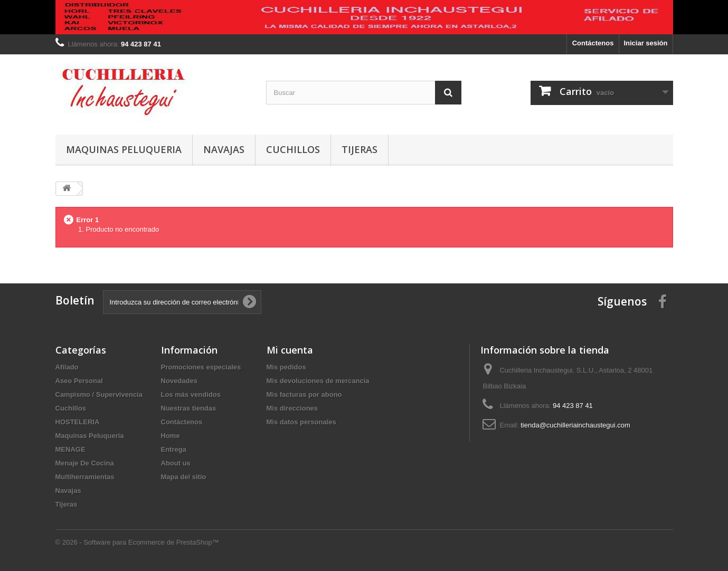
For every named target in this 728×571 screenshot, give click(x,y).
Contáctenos (593, 43)
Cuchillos (293, 149)
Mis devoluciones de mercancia (318, 381)
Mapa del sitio (184, 477)
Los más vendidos (191, 394)
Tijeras (360, 149)
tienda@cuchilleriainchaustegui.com (575, 425)
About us (176, 463)
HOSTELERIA (78, 422)
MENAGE (70, 449)
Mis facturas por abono (304, 394)
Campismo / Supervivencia (99, 394)
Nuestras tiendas (189, 408)
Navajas (224, 149)
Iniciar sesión (645, 43)
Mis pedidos (286, 367)
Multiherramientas (85, 477)
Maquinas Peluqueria (124, 149)
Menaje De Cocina (85, 463)
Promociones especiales (201, 367)
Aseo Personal (79, 381)
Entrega (174, 449)
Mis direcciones (292, 408)
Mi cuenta (290, 350)
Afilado (67, 367)
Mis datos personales (301, 422)
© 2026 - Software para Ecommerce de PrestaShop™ (137, 542)
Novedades (179, 381)
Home (171, 436)
